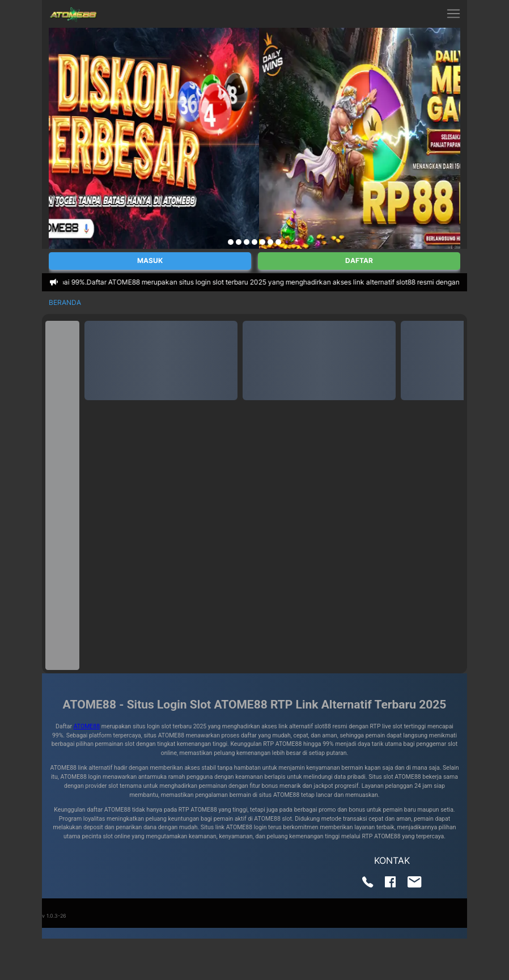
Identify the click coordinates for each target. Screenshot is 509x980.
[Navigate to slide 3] (247, 242)
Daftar (359, 260)
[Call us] (368, 884)
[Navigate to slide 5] (262, 242)
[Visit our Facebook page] (391, 884)
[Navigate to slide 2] (239, 242)
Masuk (150, 260)
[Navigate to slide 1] (231, 242)
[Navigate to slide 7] (278, 242)
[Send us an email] (415, 884)
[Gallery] (255, 138)
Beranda (65, 302)
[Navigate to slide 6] (270, 242)
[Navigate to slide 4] (255, 242)
